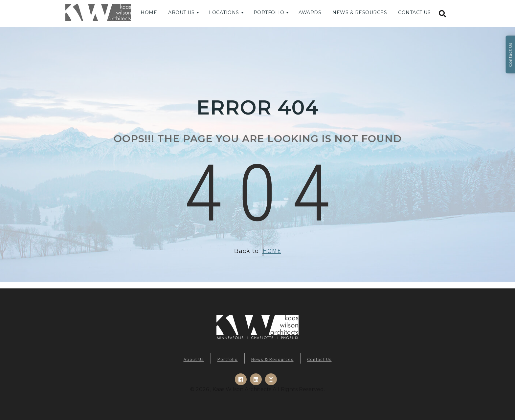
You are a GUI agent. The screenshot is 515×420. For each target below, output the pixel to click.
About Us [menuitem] (194, 359)
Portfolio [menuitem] (228, 359)
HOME (272, 251)
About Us (181, 12)
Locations (224, 12)
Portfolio (269, 12)
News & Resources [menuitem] (272, 359)
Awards (310, 12)
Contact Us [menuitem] (319, 359)
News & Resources (360, 12)
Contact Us (414, 12)
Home (149, 12)
